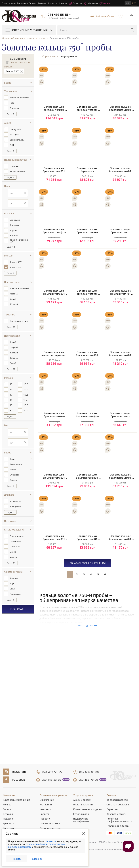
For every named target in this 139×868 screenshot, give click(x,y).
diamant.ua (51, 841)
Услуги (12, 3)
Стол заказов (81, 814)
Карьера (45, 814)
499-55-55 (52, 772)
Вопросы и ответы (117, 800)
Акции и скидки (82, 800)
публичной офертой (37, 844)
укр (128, 3)
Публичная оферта (118, 826)
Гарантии (75, 3)
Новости (63, 3)
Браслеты (9, 823)
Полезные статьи (50, 823)
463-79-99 (88, 780)
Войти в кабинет (102, 16)
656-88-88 (89, 772)
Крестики (8, 828)
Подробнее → (38, 859)
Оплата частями (83, 805)
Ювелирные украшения (16, 800)
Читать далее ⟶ (87, 625)
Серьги (7, 809)
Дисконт (42, 3)
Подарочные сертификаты (81, 820)
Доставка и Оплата (27, 3)
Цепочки (8, 814)
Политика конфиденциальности (119, 820)
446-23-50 (51, 780)
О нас (5, 3)
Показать (18, 609)
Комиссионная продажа (87, 809)
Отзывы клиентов (50, 828)
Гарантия (112, 809)
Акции (104, 3)
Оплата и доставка (118, 805)
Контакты (52, 3)
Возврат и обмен (116, 814)
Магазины (91, 3)
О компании (47, 800)
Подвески (9, 819)
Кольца (7, 805)
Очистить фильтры (20, 62)
